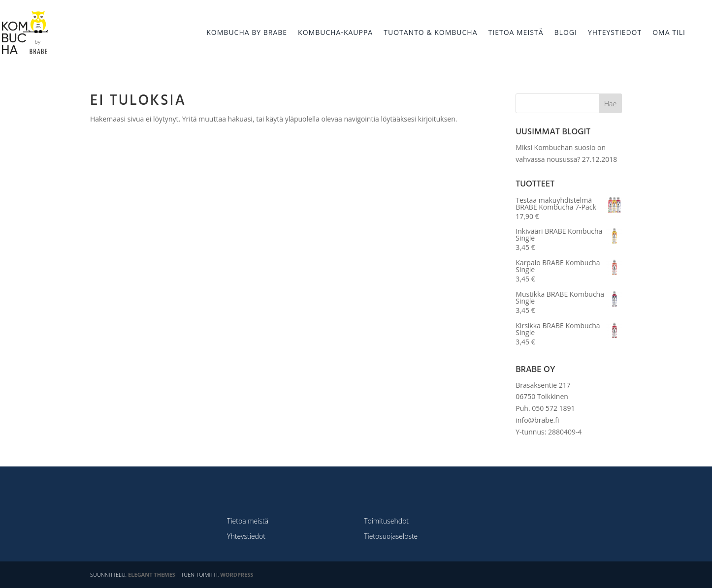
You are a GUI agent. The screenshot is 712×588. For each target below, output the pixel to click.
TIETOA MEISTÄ (516, 32)
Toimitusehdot (386, 521)
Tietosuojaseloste (391, 536)
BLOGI (566, 32)
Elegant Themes (152, 574)
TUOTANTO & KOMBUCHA (430, 32)
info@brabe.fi (537, 420)
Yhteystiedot (246, 536)
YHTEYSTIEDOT (615, 32)
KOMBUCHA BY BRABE (247, 32)
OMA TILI (669, 32)
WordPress (237, 574)
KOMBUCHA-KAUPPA (335, 32)
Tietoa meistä (248, 521)
